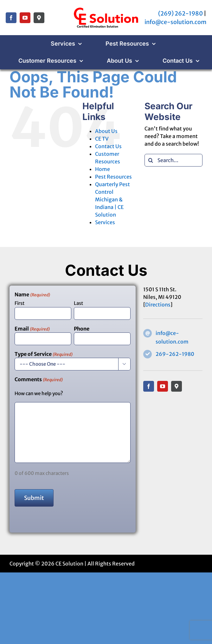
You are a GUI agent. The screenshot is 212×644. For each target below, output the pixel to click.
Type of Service (44, 354)
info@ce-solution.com (175, 22)
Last (78, 303)
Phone (82, 329)
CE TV (102, 139)
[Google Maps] (39, 18)
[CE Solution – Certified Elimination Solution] (106, 9)
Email (32, 329)
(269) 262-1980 (180, 13)
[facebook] (11, 18)
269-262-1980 (175, 354)
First (19, 303)
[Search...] (173, 160)
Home (103, 169)
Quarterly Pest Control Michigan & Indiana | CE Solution (112, 199)
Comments (39, 380)
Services (105, 222)
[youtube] (25, 18)
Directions (158, 305)
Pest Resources (113, 177)
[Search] (151, 160)
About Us (106, 131)
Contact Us (108, 146)
